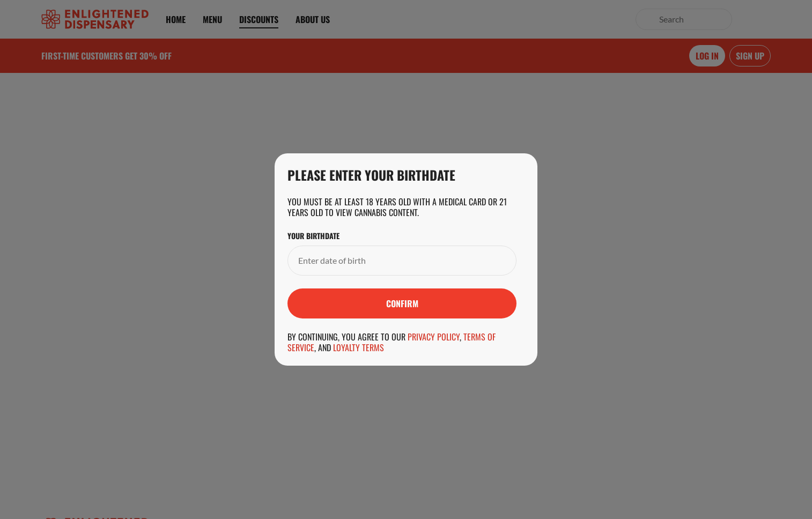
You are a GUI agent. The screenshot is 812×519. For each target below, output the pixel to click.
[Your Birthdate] (391, 261)
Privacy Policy (434, 337)
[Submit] (402, 303)
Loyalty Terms (359, 347)
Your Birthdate (313, 236)
